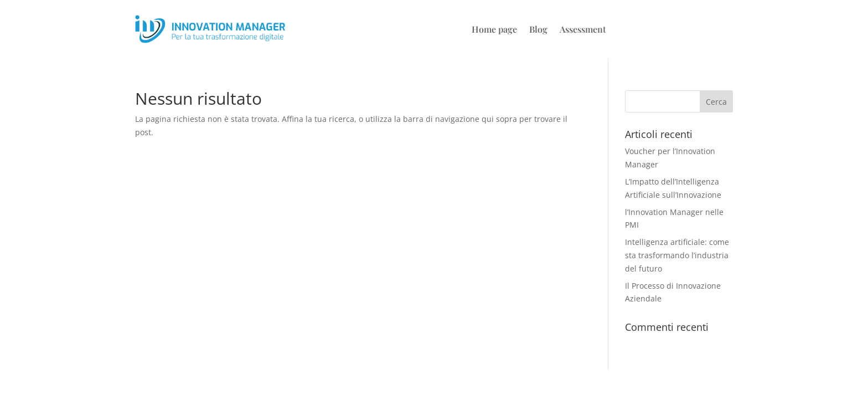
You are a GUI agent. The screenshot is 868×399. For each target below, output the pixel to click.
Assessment (583, 30)
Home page (494, 30)
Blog (538, 30)
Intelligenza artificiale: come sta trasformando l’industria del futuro (677, 255)
